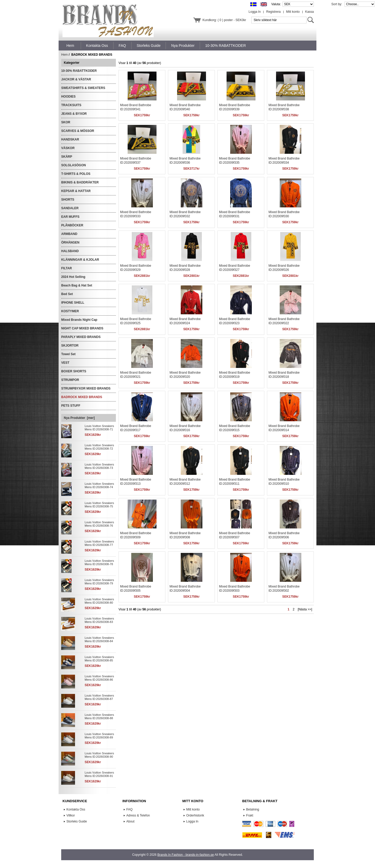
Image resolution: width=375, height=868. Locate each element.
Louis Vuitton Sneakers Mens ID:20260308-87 (99, 697)
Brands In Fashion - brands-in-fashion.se (186, 855)
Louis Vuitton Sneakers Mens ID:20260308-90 (99, 755)
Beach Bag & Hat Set (77, 285)
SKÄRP (67, 157)
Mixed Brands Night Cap (79, 320)
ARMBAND (69, 234)
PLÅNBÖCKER (72, 225)
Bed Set (67, 294)
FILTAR (67, 268)
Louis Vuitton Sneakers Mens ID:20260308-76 (99, 524)
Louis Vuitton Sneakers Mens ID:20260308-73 (99, 466)
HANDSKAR (70, 139)
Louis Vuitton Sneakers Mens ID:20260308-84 (99, 639)
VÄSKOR (68, 148)
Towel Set (68, 354)
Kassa (310, 12)
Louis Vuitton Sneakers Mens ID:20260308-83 (99, 620)
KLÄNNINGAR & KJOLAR (80, 260)
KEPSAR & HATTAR (76, 191)
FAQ (129, 809)
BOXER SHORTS (74, 371)
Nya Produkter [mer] (79, 418)
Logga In (255, 12)
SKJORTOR (70, 346)
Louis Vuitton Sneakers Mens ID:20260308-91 (99, 774)
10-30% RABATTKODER (79, 71)
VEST (65, 363)
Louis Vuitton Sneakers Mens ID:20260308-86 (99, 678)
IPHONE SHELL (73, 303)
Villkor (71, 815)
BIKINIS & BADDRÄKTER (80, 182)
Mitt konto (293, 12)
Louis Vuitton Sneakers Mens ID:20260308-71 (99, 428)
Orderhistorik (195, 815)
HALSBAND (70, 251)
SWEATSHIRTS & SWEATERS (83, 88)
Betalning (253, 809)
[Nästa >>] (305, 609)
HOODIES (68, 97)
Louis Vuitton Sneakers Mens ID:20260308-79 (99, 582)
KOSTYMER (70, 311)
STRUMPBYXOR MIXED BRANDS (86, 388)
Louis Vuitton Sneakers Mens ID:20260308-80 (99, 601)
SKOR (66, 122)
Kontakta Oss (76, 809)
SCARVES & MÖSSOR (78, 131)
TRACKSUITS (71, 105)
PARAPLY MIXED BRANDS (81, 337)
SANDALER (70, 208)
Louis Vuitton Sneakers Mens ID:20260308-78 (99, 562)
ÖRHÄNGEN (70, 242)
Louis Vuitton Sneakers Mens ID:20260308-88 (99, 716)
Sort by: (337, 4)
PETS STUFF (71, 406)
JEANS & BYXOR (74, 114)
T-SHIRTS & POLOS (76, 174)
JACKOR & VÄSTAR (76, 79)
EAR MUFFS (70, 217)
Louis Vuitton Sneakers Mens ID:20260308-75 (99, 505)
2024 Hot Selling (73, 277)
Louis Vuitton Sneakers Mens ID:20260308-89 (99, 736)
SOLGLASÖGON (74, 165)
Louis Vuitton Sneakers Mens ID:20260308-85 (99, 659)
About (130, 821)
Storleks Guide (77, 821)
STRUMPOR (70, 380)
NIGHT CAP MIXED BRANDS (82, 328)
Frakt (250, 815)
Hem (70, 46)
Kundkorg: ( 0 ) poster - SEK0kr (224, 20)
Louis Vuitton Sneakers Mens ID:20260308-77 (99, 543)
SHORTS (68, 200)
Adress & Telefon (138, 815)
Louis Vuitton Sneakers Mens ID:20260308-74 (99, 485)
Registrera (273, 12)
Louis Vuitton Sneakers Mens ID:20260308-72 (99, 447)
